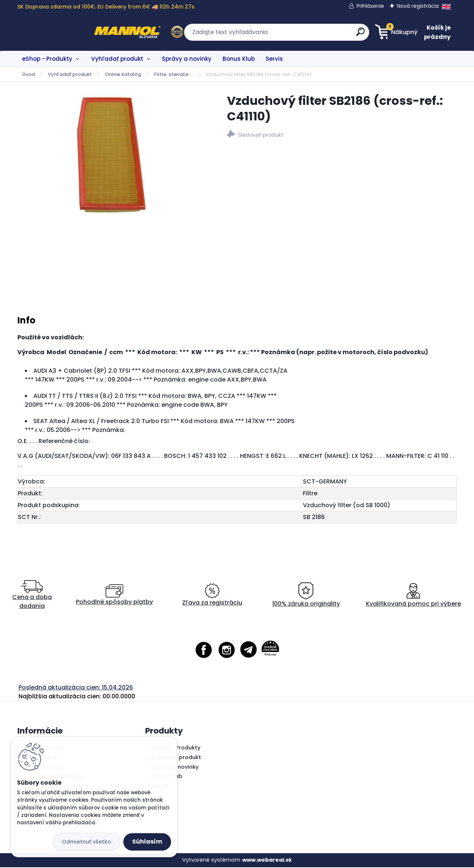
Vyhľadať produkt (117, 59)
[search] (309, 35)
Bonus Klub (239, 59)
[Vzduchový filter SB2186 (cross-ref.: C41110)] (110, 155)
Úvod (29, 74)
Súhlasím (147, 842)
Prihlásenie (370, 6)
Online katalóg (123, 74)
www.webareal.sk (267, 861)
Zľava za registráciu (212, 596)
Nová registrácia (418, 6)
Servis (274, 59)
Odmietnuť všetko (86, 842)
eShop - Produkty (47, 59)
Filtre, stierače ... (173, 74)
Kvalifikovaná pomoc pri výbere (413, 596)
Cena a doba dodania (32, 596)
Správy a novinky (187, 59)
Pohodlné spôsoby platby (114, 596)
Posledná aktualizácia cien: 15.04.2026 (76, 689)
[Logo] (63, 32)
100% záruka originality (306, 596)
